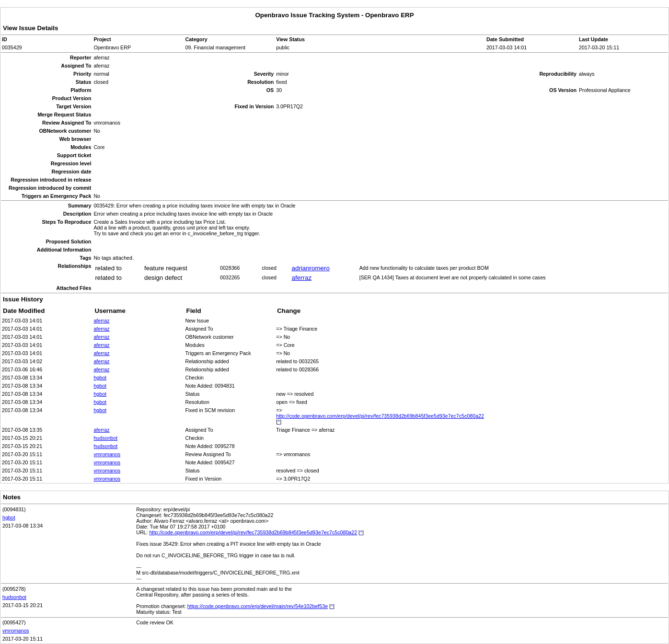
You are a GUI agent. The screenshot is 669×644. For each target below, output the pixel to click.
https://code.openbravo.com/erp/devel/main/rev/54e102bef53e (258, 606)
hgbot (100, 378)
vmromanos (107, 454)
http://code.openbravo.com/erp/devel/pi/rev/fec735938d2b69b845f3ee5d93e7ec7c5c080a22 (380, 416)
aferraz (302, 278)
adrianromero (311, 268)
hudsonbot (105, 438)
